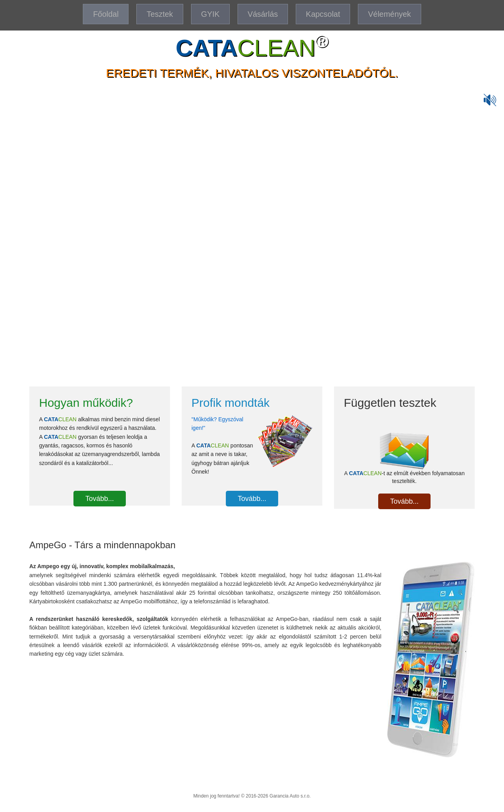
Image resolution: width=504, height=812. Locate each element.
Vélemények (390, 14)
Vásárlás (263, 14)
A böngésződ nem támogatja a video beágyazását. (252, 224)
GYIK (210, 14)
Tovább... (99, 499)
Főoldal (105, 14)
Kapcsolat (323, 14)
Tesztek (159, 14)
